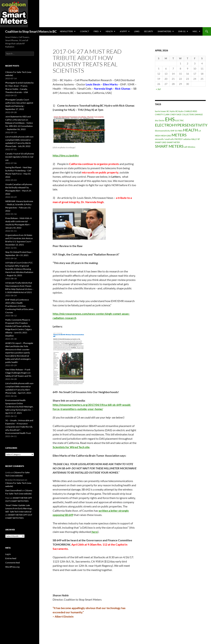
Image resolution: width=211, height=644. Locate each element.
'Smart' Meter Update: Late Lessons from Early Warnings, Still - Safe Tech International (19, 508)
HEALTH (109, 31)
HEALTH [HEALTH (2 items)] (191, 130)
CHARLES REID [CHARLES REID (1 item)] (191, 111)
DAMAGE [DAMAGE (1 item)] (199, 114)
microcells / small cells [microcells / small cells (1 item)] (164, 139)
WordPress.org (12, 567)
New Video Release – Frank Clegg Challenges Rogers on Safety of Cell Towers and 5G (18, 373)
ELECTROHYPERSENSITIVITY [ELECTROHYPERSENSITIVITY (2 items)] (181, 125)
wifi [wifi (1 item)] (186, 147)
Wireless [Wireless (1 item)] (191, 147)
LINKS (137, 31)
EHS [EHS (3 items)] (170, 119)
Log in (8, 554)
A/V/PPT (123, 31)
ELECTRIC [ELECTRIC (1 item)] (180, 120)
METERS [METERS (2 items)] (179, 135)
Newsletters (66, 31)
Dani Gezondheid (13, 490)
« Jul (158, 89)
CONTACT (85, 31)
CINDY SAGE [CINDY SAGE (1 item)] (176, 114)
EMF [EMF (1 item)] (172, 131)
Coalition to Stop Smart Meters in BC (31, 31)
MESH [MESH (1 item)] (158, 136)
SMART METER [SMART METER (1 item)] (173, 142)
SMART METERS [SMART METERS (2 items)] (169, 146)
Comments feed (13, 563)
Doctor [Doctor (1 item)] (162, 120)
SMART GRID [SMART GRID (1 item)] (161, 142)
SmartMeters (164, 31)
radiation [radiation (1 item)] (187, 139)
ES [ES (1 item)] (176, 131)
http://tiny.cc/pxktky (66, 155)
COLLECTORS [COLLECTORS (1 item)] (188, 114)
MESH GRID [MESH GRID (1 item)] (166, 136)
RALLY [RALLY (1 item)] (194, 139)
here (94, 532)
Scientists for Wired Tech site (71, 447)
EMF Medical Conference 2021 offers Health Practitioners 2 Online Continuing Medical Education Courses (19, 306)
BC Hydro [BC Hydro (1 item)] (171, 111)
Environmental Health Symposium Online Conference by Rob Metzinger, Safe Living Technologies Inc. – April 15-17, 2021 (19, 407)
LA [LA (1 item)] (200, 131)
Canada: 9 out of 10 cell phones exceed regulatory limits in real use (20, 157)
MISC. (195, 31)
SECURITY (149, 31)
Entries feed (11, 558)
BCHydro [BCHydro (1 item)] (179, 111)
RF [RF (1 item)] (199, 139)
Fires (96, 31)
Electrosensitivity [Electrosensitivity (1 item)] (162, 131)
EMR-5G (182, 31)
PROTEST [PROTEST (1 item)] (178, 139)
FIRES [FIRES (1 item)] (180, 131)
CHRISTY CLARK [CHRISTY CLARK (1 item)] (162, 114)
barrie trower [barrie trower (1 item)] (161, 111)
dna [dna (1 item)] (157, 120)
